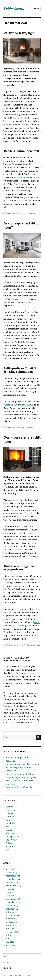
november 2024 (13, 879)
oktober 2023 (12, 906)
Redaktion (11, 213)
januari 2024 (12, 896)
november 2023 (13, 902)
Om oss (7, 962)
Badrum (9, 807)
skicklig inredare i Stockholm (20, 405)
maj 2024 (10, 892)
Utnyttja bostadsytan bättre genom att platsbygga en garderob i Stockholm (22, 767)
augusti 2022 (12, 922)
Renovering (11, 840)
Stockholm (11, 846)
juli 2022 (10, 925)
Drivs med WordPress (23, 975)
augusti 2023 (12, 909)
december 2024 (13, 876)
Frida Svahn (8, 975)
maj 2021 (10, 942)
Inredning (32, 213)
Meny (37, 9)
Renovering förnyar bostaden (19, 787)
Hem (6, 956)
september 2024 (13, 886)
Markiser (10, 833)
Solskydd (10, 843)
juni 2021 (10, 939)
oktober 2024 (12, 882)
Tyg (8, 850)
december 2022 (13, 915)
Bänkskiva (11, 810)
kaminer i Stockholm (28, 177)
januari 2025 (12, 872)
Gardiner (10, 817)
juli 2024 (10, 889)
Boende (9, 813)
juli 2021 (10, 935)
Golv (8, 820)
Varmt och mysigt (19, 33)
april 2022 (10, 929)
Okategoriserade (33, 645)
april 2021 (10, 945)
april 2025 (10, 869)
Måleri (9, 830)
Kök (8, 827)
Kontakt (7, 968)
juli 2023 (10, 912)
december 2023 (13, 899)
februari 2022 (12, 932)
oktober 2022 (12, 919)
